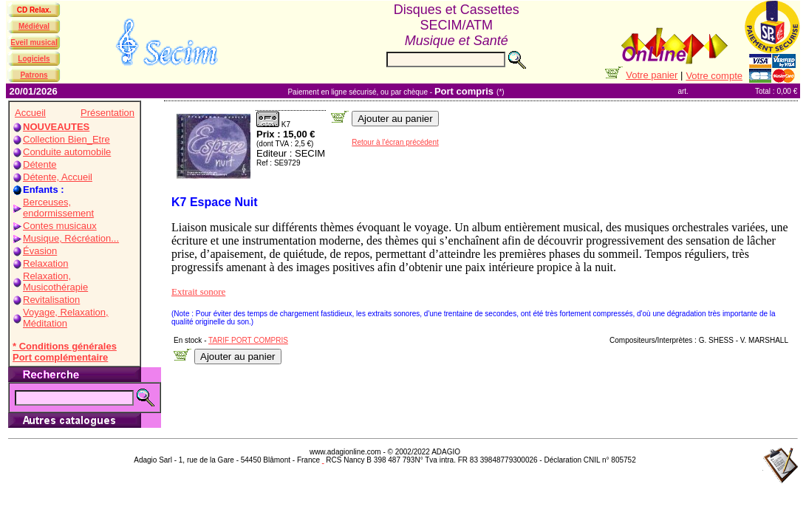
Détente (40, 164)
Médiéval (34, 26)
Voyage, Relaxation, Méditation (66, 318)
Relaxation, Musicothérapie (55, 282)
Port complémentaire (60, 357)
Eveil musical (34, 42)
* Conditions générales (65, 346)
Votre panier (652, 75)
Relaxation (45, 263)
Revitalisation (51, 300)
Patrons (34, 75)
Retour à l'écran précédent (395, 142)
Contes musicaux (60, 226)
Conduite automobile (67, 152)
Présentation (107, 113)
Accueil (30, 113)
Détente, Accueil (58, 177)
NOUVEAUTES (56, 127)
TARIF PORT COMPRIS (248, 340)
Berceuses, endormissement (58, 208)
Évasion (40, 251)
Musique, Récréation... (71, 238)
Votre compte (714, 76)
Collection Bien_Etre (66, 139)
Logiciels (34, 59)
